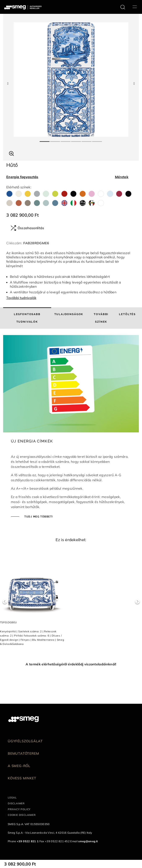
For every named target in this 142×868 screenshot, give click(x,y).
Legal (12, 797)
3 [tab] (66, 140)
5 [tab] (87, 140)
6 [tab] (97, 140)
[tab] (27, 318)
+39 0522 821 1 (28, 841)
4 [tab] (76, 140)
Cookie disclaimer (22, 815)
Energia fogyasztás (22, 177)
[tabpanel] (71, 80)
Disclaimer (16, 803)
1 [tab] (45, 140)
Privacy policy (19, 809)
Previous (5, 602)
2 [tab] (55, 140)
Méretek (122, 177)
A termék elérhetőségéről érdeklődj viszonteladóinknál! (71, 664)
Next (137, 602)
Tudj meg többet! (38, 517)
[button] (11, 153)
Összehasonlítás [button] (27, 228)
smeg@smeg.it (88, 841)
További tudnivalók (21, 298)
